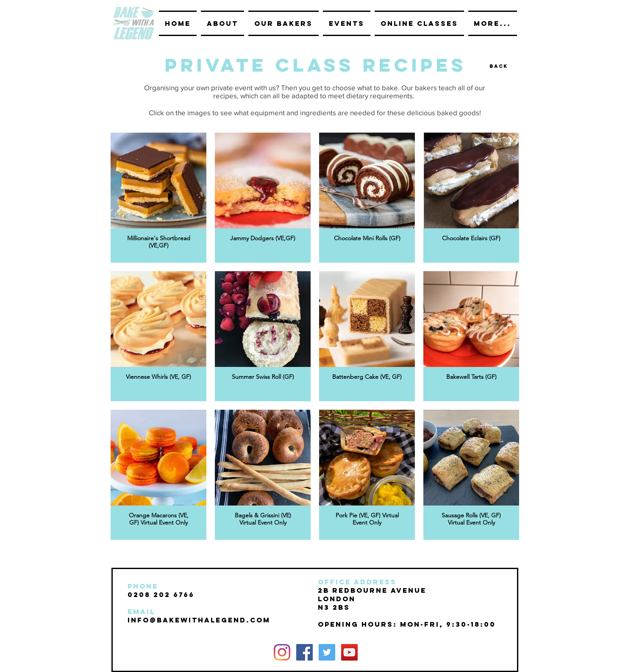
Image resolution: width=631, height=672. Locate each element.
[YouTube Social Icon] (349, 652)
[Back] (499, 66)
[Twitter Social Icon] (327, 652)
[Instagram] (282, 652)
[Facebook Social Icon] (304, 652)
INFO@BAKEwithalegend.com (199, 620)
